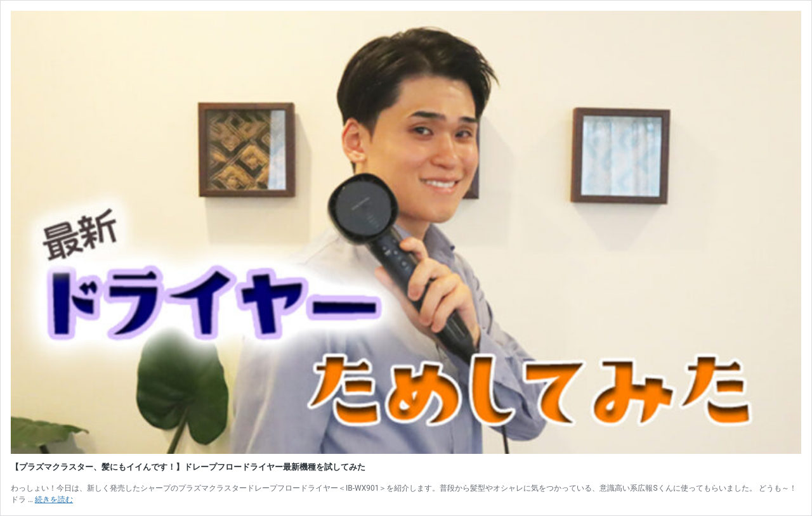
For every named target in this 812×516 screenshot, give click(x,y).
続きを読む (54, 500)
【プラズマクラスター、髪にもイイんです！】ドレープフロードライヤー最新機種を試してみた (188, 467)
